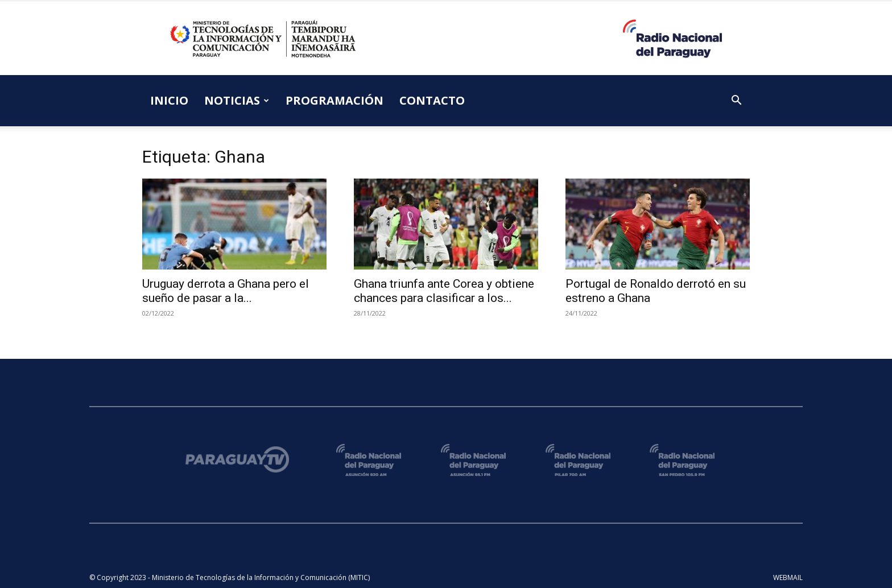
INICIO (169, 100)
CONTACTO (432, 100)
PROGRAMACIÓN (334, 100)
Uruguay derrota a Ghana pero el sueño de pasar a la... (226, 291)
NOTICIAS (237, 100)
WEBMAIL (788, 577)
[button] (736, 102)
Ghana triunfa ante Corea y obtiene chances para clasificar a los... (444, 291)
